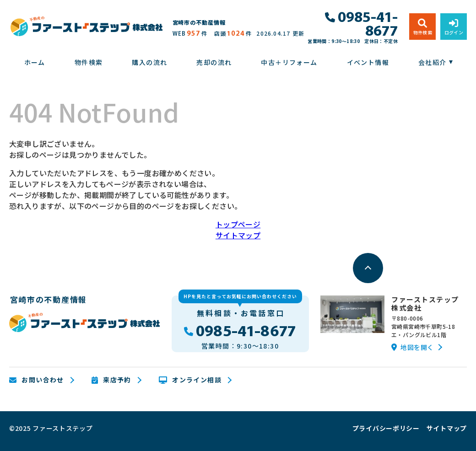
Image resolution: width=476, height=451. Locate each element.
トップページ (238, 224)
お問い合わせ (37, 380)
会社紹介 (433, 62)
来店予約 (111, 380)
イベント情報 (368, 62)
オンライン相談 (190, 380)
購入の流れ (149, 62)
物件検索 (89, 62)
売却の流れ (214, 62)
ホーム (35, 62)
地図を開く (412, 347)
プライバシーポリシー (386, 428)
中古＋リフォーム (289, 62)
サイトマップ (238, 235)
